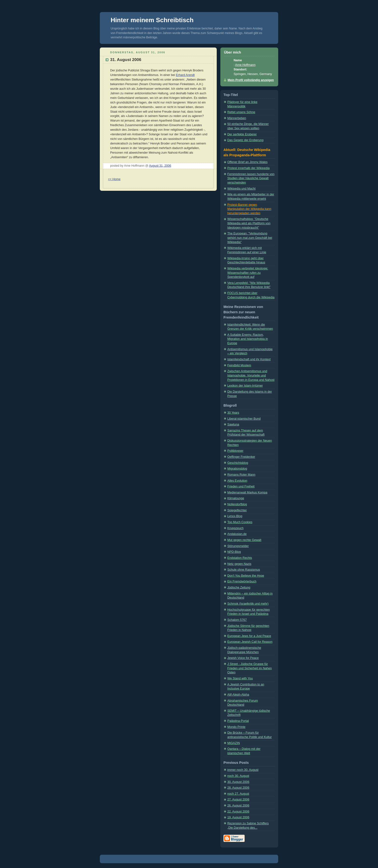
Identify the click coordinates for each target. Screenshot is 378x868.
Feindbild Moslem (239, 365)
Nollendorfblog (237, 504)
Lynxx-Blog (235, 516)
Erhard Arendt (185, 75)
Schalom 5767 (237, 620)
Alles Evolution (237, 481)
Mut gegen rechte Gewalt (244, 540)
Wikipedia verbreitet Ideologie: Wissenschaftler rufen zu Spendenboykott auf (248, 273)
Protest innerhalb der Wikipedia (248, 168)
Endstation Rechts (240, 558)
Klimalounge (236, 498)
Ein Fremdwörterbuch (242, 581)
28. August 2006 (238, 788)
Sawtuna (233, 424)
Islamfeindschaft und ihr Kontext (249, 359)
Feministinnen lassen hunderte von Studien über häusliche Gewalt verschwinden (251, 178)
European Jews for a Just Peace (249, 636)
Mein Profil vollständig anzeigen (251, 80)
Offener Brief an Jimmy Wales (247, 162)
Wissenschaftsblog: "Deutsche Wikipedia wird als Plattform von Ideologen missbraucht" (249, 223)
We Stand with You (240, 678)
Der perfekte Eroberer (242, 134)
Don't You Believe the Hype (246, 576)
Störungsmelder (238, 546)
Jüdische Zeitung (239, 588)
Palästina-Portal (238, 721)
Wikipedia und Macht (241, 189)
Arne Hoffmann (245, 65)
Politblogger (235, 451)
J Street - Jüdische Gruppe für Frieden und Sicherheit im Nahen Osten (250, 668)
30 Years (233, 413)
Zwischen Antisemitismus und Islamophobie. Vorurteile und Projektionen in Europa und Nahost (251, 375)
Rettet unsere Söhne (241, 112)
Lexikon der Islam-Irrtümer (245, 386)
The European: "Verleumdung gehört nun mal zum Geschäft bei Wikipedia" (250, 238)
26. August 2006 (238, 806)
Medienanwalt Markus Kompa (247, 492)
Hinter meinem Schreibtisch (152, 20)
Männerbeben (237, 118)
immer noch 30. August (243, 770)
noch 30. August (238, 776)
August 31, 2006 (160, 166)
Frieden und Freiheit (241, 486)
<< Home (114, 179)
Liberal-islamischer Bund (244, 419)
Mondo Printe (236, 727)
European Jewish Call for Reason (250, 642)
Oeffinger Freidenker (241, 457)
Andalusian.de (237, 534)
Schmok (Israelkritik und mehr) (248, 604)
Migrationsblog (237, 469)
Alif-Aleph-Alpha (238, 695)
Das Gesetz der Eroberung (245, 140)
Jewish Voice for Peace (243, 658)
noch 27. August (238, 794)
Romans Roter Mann (241, 475)
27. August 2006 (238, 800)
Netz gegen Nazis (239, 564)
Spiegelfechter (237, 510)
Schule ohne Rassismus (244, 570)
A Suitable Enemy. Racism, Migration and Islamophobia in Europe (248, 339)
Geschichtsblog (238, 463)
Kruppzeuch (235, 528)
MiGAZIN (234, 743)
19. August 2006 (238, 817)
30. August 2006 (238, 782)
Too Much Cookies (240, 522)
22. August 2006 (238, 812)
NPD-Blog (234, 552)
